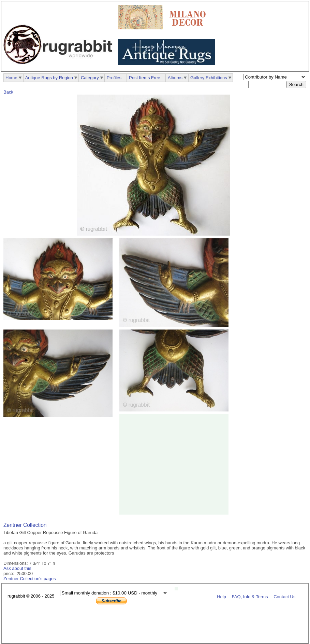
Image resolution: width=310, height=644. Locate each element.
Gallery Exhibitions (209, 78)
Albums (175, 78)
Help (222, 596)
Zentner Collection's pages (30, 579)
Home (11, 78)
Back (8, 92)
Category (90, 78)
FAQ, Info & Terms (250, 596)
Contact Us (284, 596)
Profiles (114, 78)
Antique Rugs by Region (49, 78)
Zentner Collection (25, 525)
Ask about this (17, 568)
